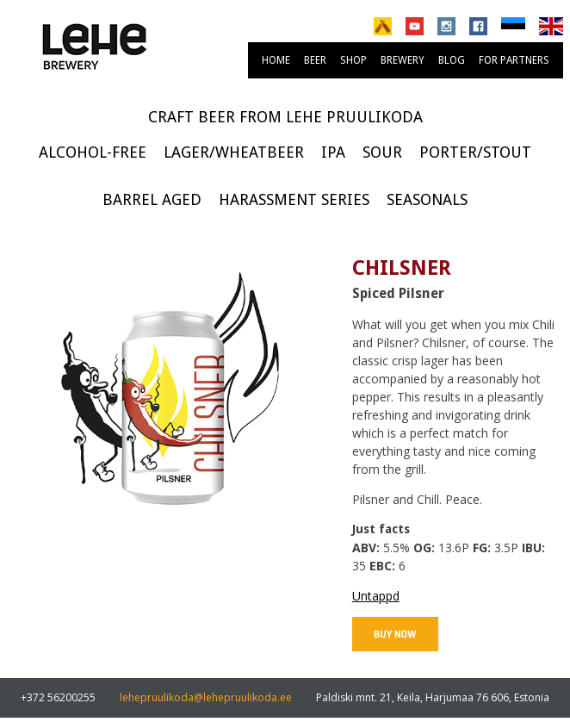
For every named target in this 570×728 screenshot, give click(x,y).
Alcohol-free (93, 152)
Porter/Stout (475, 152)
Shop (353, 60)
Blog (452, 60)
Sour (382, 152)
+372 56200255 (58, 697)
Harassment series (294, 199)
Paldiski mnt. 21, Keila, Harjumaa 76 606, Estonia (433, 697)
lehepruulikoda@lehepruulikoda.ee (206, 697)
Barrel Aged (152, 199)
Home (276, 60)
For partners (514, 60)
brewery (403, 60)
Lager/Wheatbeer (234, 152)
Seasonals (427, 199)
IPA (333, 152)
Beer (315, 60)
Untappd (376, 596)
